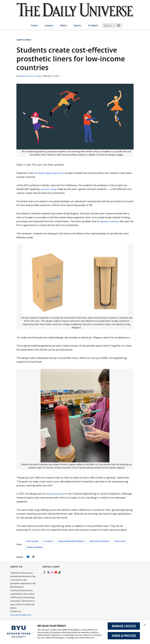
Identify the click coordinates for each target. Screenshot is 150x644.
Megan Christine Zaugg (32, 76)
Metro (64, 25)
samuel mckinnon (34, 547)
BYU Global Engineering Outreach (52, 173)
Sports (77, 25)
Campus (49, 25)
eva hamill (48, 541)
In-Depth (93, 25)
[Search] (112, 25)
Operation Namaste (111, 221)
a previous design (50, 189)
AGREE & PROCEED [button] (124, 636)
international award (58, 494)
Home (34, 25)
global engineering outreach (71, 541)
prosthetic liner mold (100, 541)
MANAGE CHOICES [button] (124, 626)
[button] (145, 625)
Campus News (24, 40)
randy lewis (120, 541)
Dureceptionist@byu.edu (22, 615)
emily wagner (32, 541)
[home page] (75, 13)
